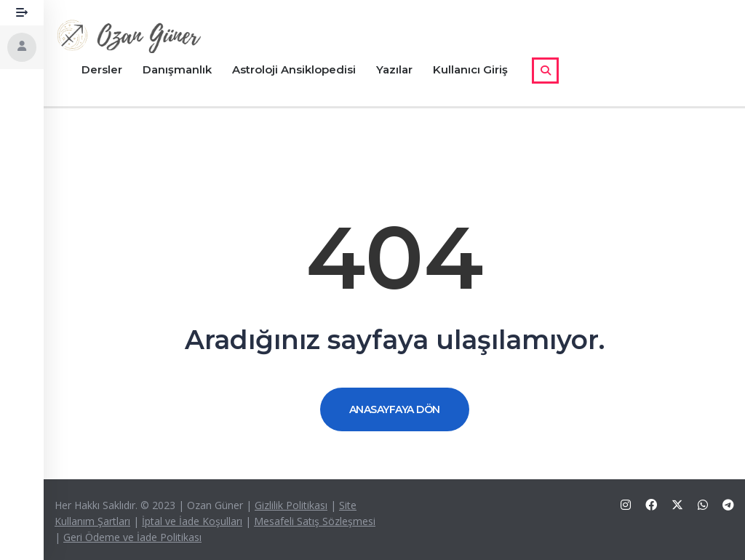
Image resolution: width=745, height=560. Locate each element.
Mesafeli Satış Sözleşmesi (315, 521)
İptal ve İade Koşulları (192, 521)
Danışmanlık (177, 69)
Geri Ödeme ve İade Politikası (132, 537)
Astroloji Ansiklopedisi (294, 69)
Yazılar (394, 69)
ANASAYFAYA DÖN (395, 409)
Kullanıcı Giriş (470, 69)
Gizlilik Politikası (291, 505)
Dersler (102, 69)
